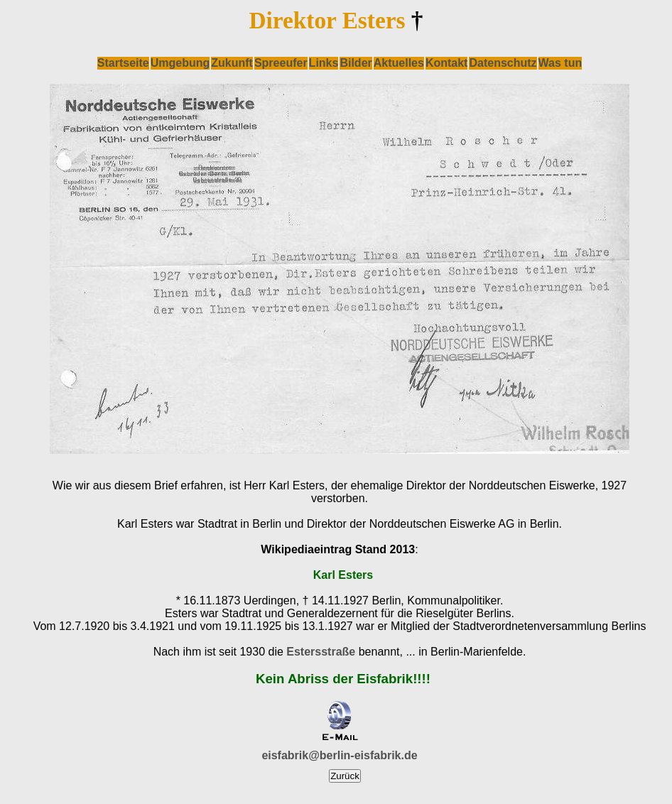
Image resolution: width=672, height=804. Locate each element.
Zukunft (232, 63)
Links (324, 63)
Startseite (123, 63)
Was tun (560, 63)
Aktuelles (399, 63)
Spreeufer (281, 63)
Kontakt (447, 63)
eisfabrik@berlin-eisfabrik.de (339, 755)
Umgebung (180, 63)
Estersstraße (321, 652)
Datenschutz (503, 63)
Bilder (356, 63)
